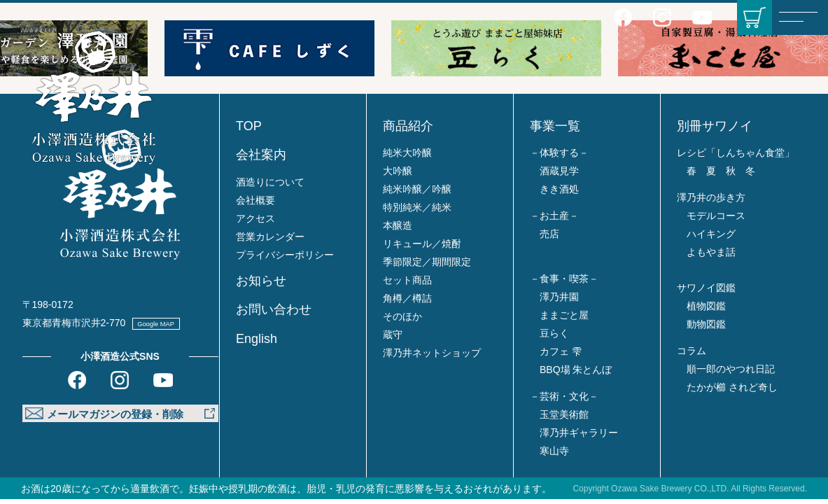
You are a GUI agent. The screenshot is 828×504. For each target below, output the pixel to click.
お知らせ (261, 281)
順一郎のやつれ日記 (731, 369)
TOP (249, 126)
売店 (549, 234)
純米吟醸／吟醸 (417, 189)
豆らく (554, 333)
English (257, 339)
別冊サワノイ (715, 126)
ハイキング (711, 234)
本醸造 (398, 225)
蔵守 (393, 335)
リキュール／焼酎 (422, 244)
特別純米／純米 (417, 207)
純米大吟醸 (407, 153)
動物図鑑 (706, 324)
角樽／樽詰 (407, 298)
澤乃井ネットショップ (432, 353)
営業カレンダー (270, 237)
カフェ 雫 (561, 351)
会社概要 (255, 200)
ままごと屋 (564, 315)
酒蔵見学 (559, 171)
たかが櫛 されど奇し (732, 387)
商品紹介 (408, 126)
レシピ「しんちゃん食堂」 (736, 153)
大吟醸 (398, 171)
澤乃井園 (559, 297)
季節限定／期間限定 (427, 262)
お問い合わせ (274, 309)
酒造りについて (270, 182)
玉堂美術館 (564, 414)
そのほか (402, 316)
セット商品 (407, 280)
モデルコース (716, 216)
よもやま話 (711, 252)
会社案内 (261, 155)
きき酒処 (559, 189)
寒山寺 (554, 451)
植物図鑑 (706, 306)
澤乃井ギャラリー (579, 433)
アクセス (255, 218)
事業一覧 (555, 126)
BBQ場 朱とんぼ (576, 370)
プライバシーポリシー (285, 255)
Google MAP (170, 323)
